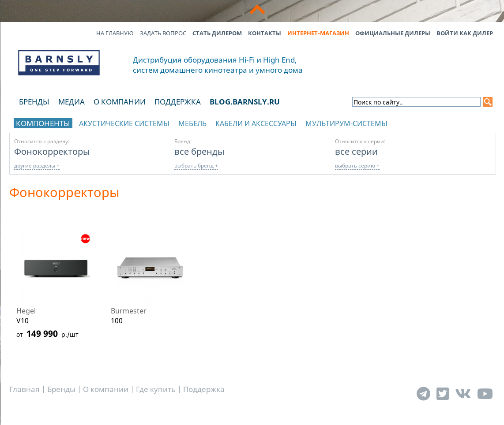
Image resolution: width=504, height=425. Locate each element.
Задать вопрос (163, 33)
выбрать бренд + (196, 166)
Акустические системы (124, 123)
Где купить (156, 389)
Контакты (265, 33)
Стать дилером (217, 33)
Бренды (34, 102)
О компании (120, 102)
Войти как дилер (465, 33)
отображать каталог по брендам (436, 122)
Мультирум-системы (346, 123)
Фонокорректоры (52, 151)
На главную (115, 33)
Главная (24, 389)
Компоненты (43, 123)
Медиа (71, 102)
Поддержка (178, 102)
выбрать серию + (357, 166)
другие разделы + (37, 166)
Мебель (192, 123)
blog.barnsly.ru (245, 102)
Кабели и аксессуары (256, 123)
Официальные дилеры (393, 33)
